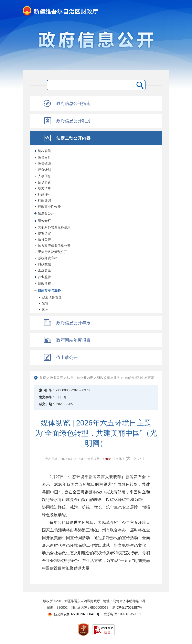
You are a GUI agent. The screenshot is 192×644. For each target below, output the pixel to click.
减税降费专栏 (48, 258)
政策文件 (44, 158)
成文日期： (47, 404)
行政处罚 (44, 200)
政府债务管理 (52, 297)
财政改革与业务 (49, 290)
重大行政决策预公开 (53, 252)
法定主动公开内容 (80, 378)
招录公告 (44, 182)
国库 (45, 309)
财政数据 (44, 264)
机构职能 (44, 151)
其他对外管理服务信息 (54, 227)
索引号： (47, 390)
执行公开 (44, 240)
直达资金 (44, 270)
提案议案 (44, 234)
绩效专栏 (44, 221)
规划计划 (44, 170)
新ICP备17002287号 (127, 608)
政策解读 (44, 164)
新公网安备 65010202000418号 (74, 614)
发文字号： (47, 397)
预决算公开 (46, 213)
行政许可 (44, 194)
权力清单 (44, 188)
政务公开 (56, 378)
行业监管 (44, 277)
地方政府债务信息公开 (54, 246)
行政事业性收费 (49, 207)
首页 (43, 378)
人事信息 (44, 176)
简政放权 (44, 284)
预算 (45, 303)
